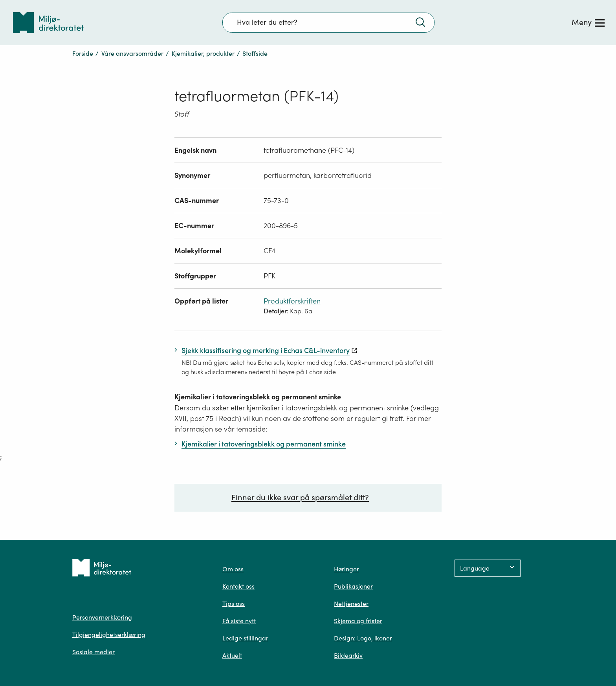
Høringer (346, 569)
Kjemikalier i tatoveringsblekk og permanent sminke (258, 397)
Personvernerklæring (102, 617)
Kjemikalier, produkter (203, 53)
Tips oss (234, 604)
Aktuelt (232, 655)
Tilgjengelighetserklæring (109, 635)
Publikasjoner (353, 586)
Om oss (233, 569)
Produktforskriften (292, 301)
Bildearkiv (348, 655)
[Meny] (588, 22)
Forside (83, 53)
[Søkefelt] (328, 22)
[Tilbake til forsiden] (48, 23)
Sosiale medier (93, 652)
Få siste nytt (239, 621)
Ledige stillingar (245, 638)
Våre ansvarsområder (132, 53)
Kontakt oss (238, 586)
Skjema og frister (358, 621)
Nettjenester (351, 604)
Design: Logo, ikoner (363, 638)
